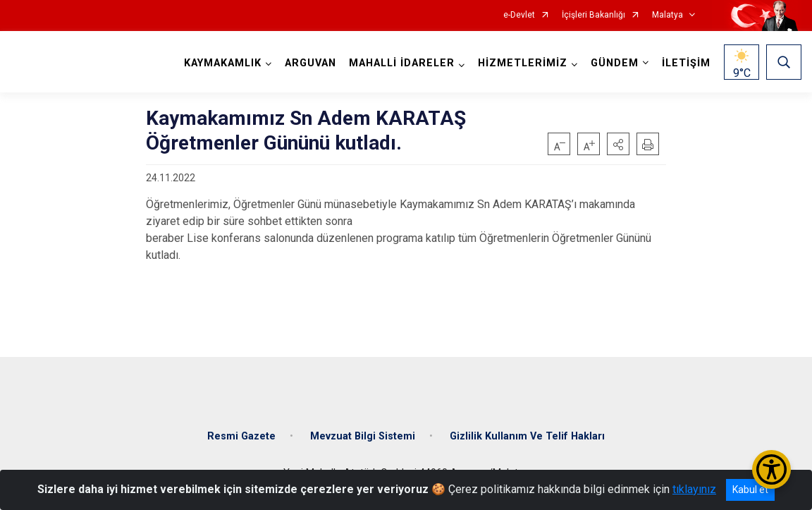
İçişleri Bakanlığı (593, 15)
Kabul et (750, 490)
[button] (618, 144)
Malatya (668, 15)
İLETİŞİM (686, 63)
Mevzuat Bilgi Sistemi (363, 436)
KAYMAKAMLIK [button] (223, 63)
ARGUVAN (310, 63)
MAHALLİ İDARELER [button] (402, 63)
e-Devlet (519, 15)
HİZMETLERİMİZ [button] (523, 63)
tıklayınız (694, 489)
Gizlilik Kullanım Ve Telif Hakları (527, 436)
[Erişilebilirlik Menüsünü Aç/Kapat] (771, 469)
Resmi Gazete (241, 436)
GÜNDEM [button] (615, 63)
